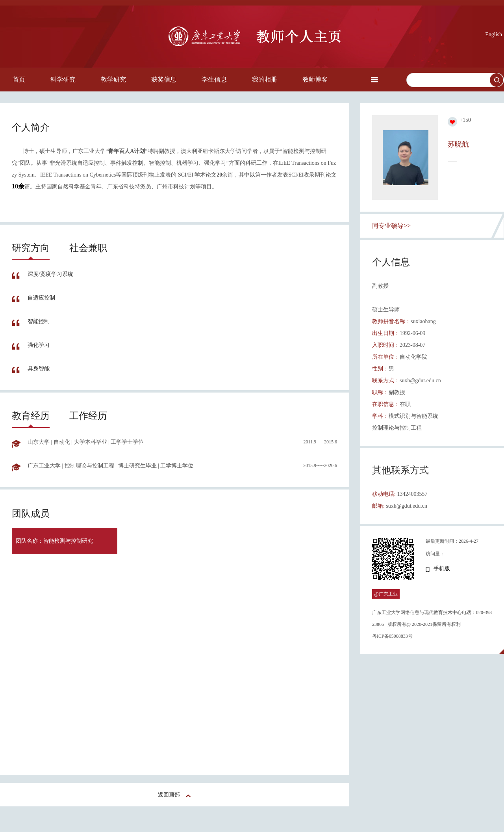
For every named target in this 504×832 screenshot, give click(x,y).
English (494, 34)
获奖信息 (164, 79)
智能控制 (39, 321)
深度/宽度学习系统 (50, 274)
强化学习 (39, 345)
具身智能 (39, 369)
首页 (19, 79)
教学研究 (113, 79)
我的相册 (265, 79)
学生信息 (214, 79)
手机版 (442, 569)
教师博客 (315, 79)
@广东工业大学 (386, 599)
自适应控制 (41, 298)
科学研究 (63, 79)
